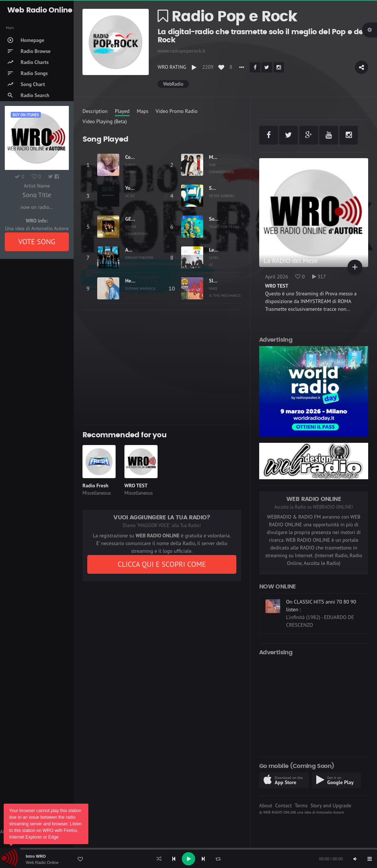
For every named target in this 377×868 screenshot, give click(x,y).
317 (319, 277)
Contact (283, 805)
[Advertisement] (162, 367)
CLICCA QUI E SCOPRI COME (162, 564)
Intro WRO (36, 856)
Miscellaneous (97, 493)
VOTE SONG (37, 242)
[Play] (188, 859)
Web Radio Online (42, 862)
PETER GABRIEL (222, 196)
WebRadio (173, 84)
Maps (143, 111)
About (266, 805)
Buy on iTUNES (26, 115)
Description (95, 111)
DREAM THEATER (139, 257)
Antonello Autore (330, 812)
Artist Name (37, 186)
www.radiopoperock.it (182, 51)
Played (122, 111)
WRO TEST (136, 485)
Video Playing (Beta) (105, 121)
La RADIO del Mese (291, 261)
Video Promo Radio (177, 111)
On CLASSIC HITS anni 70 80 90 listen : (321, 606)
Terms (301, 805)
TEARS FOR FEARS (224, 227)
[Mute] (355, 859)
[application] (188, 859)
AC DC (130, 196)
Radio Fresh (95, 485)
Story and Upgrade (331, 805)
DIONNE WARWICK (140, 288)
